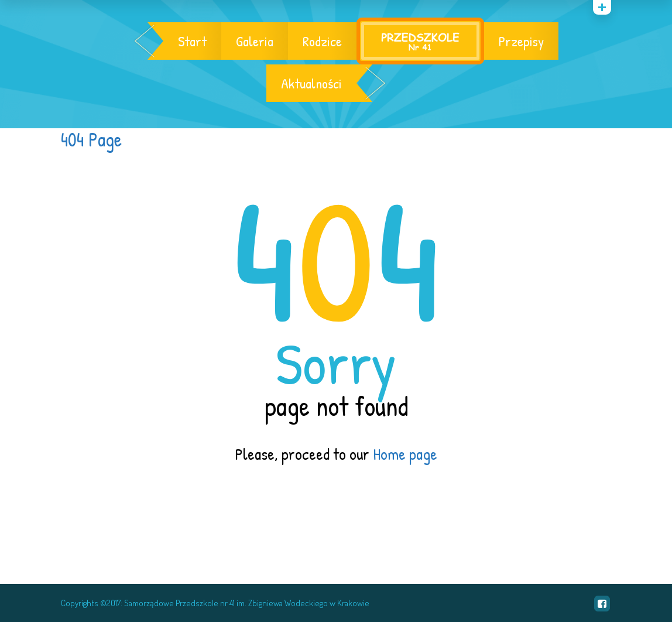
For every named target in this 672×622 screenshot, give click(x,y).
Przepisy (521, 41)
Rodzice (322, 41)
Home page (405, 454)
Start (192, 41)
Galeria (255, 41)
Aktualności (311, 83)
